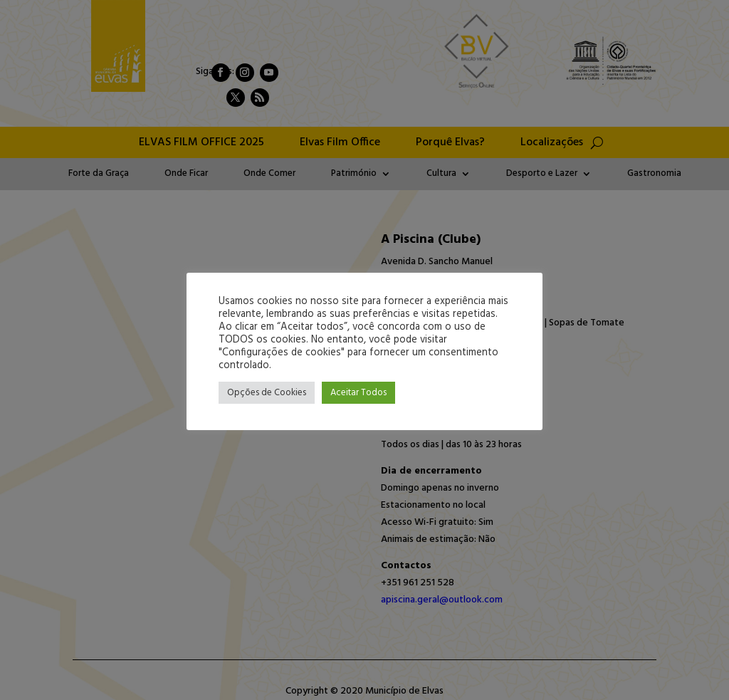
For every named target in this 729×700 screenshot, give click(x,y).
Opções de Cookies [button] (267, 393)
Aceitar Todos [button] (358, 393)
